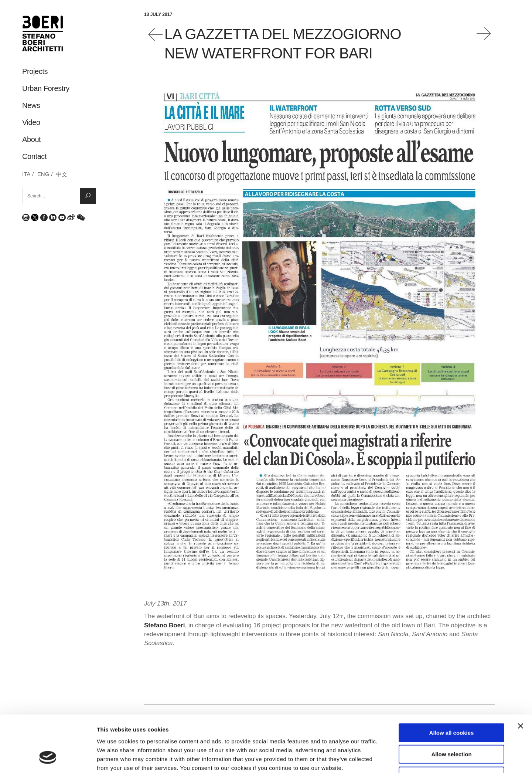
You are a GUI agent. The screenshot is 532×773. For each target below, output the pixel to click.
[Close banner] (521, 676)
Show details (388, 758)
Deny (452, 726)
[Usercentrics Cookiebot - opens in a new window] (48, 759)
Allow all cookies (452, 683)
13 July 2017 (158, 14)
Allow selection (451, 704)
